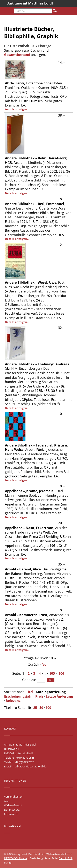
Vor (45, 664)
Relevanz (13, 701)
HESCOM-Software (16, 858)
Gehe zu (29, 680)
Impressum (11, 814)
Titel (30, 692)
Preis (39, 696)
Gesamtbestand (17, 55)
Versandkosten (13, 797)
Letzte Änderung (59, 696)
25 (35, 708)
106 (61, 673)
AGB (7, 801)
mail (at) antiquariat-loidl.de (30, 766)
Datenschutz (12, 810)
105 (52, 673)
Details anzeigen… (17, 109)
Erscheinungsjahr (18, 696)
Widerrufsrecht (13, 805)
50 (41, 708)
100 (48, 708)
